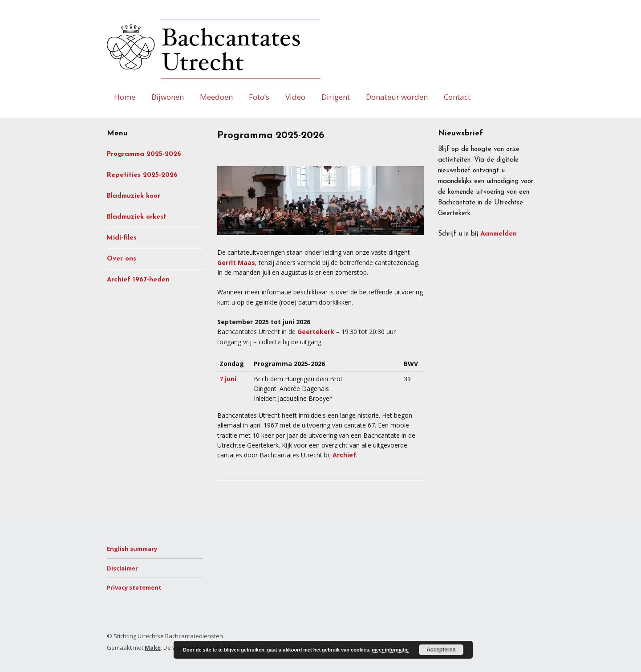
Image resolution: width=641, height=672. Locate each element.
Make (153, 648)
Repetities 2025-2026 (142, 175)
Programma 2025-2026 (144, 154)
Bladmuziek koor (134, 196)
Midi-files (122, 238)
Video (295, 97)
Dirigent (336, 97)
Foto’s (259, 97)
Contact (457, 97)
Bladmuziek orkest (137, 217)
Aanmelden (499, 234)
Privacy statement (134, 587)
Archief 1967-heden (138, 280)
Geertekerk (316, 332)
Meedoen (216, 97)
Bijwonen (168, 97)
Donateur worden (397, 97)
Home (125, 97)
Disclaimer (122, 568)
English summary (132, 549)
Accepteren (441, 650)
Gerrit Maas (236, 263)
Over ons (122, 259)
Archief (344, 455)
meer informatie (390, 650)
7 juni (228, 379)
